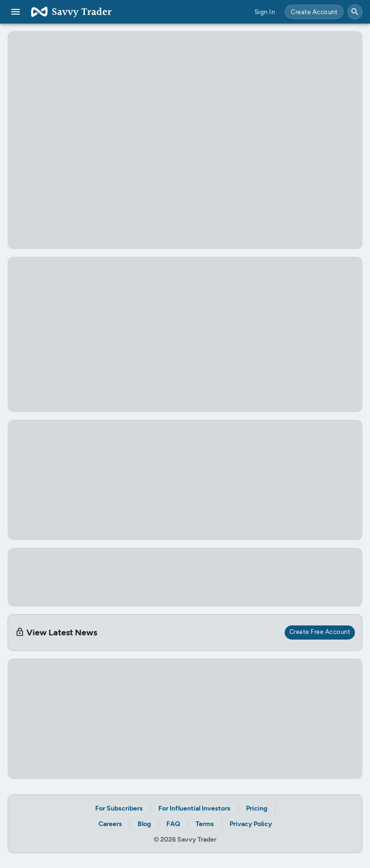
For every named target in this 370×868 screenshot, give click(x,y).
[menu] (16, 12)
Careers (110, 823)
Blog (144, 823)
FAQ (173, 823)
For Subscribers (119, 808)
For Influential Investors (194, 808)
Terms (205, 823)
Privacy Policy (251, 823)
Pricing (257, 808)
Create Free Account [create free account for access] (320, 632)
